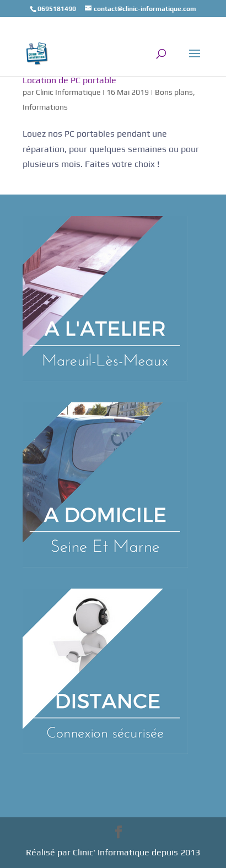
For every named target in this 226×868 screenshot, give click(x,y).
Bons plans (174, 92)
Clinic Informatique (68, 92)
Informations (45, 107)
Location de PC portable (69, 80)
